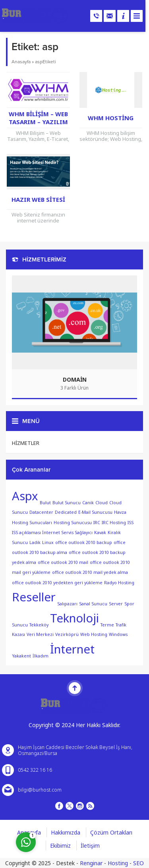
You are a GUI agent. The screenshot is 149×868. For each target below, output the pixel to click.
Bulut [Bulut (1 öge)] (45, 502)
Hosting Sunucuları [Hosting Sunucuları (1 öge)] (32, 522)
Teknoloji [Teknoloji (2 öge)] (74, 618)
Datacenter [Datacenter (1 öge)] (41, 512)
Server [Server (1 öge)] (116, 603)
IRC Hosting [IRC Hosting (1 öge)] (114, 522)
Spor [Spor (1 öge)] (129, 603)
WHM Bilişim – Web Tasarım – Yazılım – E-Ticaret (38, 122)
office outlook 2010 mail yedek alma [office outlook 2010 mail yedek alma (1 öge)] (90, 572)
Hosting (118, 863)
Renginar (91, 863)
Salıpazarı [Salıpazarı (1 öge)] (67, 603)
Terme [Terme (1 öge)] (107, 624)
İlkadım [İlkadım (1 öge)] (41, 655)
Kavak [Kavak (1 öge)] (100, 533)
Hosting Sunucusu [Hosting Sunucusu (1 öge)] (73, 522)
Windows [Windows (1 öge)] (118, 634)
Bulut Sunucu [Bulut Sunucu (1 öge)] (67, 502)
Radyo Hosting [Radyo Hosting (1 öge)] (119, 583)
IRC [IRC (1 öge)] (97, 522)
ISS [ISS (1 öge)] (131, 522)
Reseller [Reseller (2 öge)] (34, 597)
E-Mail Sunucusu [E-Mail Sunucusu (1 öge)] (95, 512)
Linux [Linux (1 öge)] (48, 542)
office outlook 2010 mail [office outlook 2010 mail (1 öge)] (63, 562)
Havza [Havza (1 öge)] (120, 512)
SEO (138, 863)
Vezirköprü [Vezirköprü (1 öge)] (67, 634)
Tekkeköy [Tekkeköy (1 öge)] (39, 624)
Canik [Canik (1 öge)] (88, 502)
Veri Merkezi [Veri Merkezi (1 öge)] (40, 634)
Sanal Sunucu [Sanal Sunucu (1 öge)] (93, 603)
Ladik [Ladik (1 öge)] (35, 542)
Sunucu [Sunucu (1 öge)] (20, 624)
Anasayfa (21, 62)
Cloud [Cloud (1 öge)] (102, 502)
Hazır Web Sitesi (38, 199)
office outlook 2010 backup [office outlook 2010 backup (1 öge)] (84, 542)
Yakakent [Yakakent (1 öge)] (21, 655)
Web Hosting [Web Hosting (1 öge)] (94, 634)
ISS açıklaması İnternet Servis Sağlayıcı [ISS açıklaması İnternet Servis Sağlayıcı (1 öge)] (52, 533)
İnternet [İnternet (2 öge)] (72, 649)
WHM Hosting (111, 118)
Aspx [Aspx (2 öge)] (25, 496)
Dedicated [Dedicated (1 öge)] (66, 512)
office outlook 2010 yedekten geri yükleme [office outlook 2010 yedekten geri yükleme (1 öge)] (57, 583)
